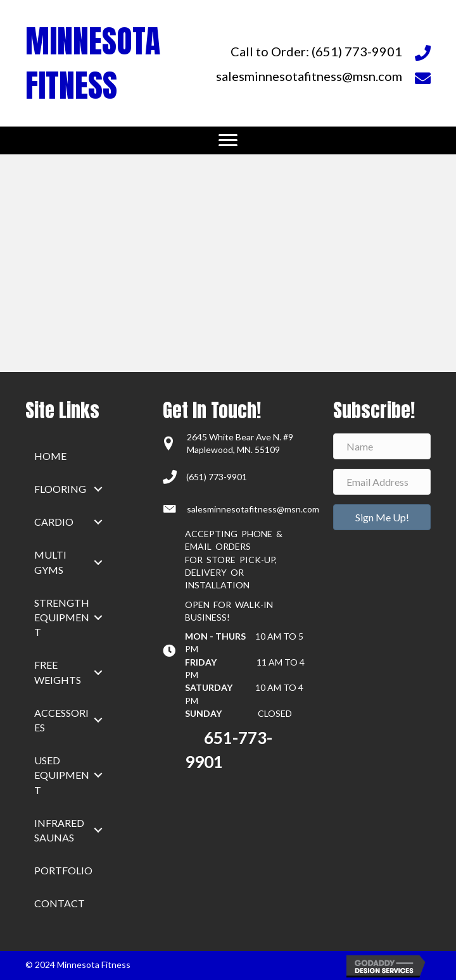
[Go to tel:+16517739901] (323, 51)
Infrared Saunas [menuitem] (59, 830)
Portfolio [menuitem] (63, 870)
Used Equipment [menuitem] (62, 775)
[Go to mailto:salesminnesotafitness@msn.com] (323, 76)
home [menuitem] (50, 456)
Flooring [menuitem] (60, 489)
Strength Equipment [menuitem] (62, 617)
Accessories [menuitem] (61, 720)
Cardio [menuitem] (54, 522)
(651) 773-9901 (217, 477)
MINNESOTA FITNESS (93, 63)
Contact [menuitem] (60, 903)
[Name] (382, 446)
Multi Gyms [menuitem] (50, 562)
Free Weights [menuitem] (58, 672)
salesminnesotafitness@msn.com (253, 509)
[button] (98, 489)
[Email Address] (382, 482)
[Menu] (228, 140)
